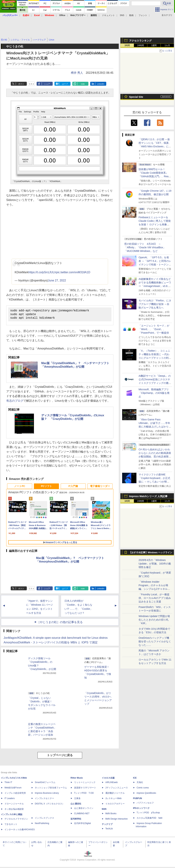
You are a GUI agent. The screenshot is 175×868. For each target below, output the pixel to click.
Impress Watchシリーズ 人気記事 (148, 496)
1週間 (154, 45)
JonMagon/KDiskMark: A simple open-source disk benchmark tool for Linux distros (56, 639)
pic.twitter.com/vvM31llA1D (73, 272)
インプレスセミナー (44, 799)
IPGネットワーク (141, 809)
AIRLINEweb (112, 783)
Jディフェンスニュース (117, 789)
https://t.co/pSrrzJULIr (42, 272)
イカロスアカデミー (115, 805)
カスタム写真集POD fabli (149, 819)
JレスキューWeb (113, 799)
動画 (131, 15)
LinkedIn (101, 84)
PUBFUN (137, 799)
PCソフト (46, 487)
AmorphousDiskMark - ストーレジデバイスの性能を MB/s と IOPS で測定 (51, 643)
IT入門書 (73, 487)
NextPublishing (42, 824)
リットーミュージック (85, 783)
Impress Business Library (47, 794)
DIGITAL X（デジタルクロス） (50, 805)
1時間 (127, 45)
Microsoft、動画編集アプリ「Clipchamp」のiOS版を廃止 (154, 393)
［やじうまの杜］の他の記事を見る (60, 623)
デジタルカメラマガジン (16, 820)
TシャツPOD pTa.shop (148, 814)
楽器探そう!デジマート (85, 789)
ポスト (21, 84)
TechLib (109, 830)
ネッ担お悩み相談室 (14, 810)
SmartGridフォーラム (45, 783)
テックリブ (107, 825)
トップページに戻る (60, 756)
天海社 (140, 783)
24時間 (140, 45)
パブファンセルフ (145, 804)
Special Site (136, 97)
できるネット (11, 825)
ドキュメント (108, 15)
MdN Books (111, 815)
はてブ (65, 84)
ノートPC (20, 487)
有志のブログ (15, 402)
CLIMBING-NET (82, 815)
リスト (32, 84)
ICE (135, 779)
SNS (122, 15)
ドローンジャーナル (14, 805)
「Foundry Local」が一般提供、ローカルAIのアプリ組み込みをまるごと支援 (155, 598)
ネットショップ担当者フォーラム (51, 789)
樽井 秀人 (77, 73)
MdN (104, 810)
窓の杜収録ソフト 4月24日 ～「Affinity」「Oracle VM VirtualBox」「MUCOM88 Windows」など (145, 247)
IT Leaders (10, 799)
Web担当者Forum (13, 789)
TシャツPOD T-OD (84, 794)
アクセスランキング (140, 41)
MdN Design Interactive (117, 820)
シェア (47, 84)
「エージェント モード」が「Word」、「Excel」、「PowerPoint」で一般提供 (154, 329)
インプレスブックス (44, 819)
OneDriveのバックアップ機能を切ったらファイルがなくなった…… (155, 641)
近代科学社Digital (82, 824)
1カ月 (167, 45)
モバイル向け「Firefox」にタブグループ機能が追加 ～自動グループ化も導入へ (155, 304)
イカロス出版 (108, 779)
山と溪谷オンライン (84, 809)
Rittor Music (77, 779)
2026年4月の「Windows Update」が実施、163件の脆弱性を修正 (155, 564)
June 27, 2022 (57, 280)
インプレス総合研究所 (15, 794)
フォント (143, 15)
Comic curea (143, 789)
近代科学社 (76, 820)
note (83, 84)
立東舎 (77, 799)
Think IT (8, 783)
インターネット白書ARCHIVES (20, 831)
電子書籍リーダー (100, 487)
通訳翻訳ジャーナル (115, 794)
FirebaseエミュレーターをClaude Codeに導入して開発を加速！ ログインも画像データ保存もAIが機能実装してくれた (155, 224)
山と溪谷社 (76, 805)
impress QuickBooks (146, 794)
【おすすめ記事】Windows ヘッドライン (151, 553)
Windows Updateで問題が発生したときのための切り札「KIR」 (154, 620)
